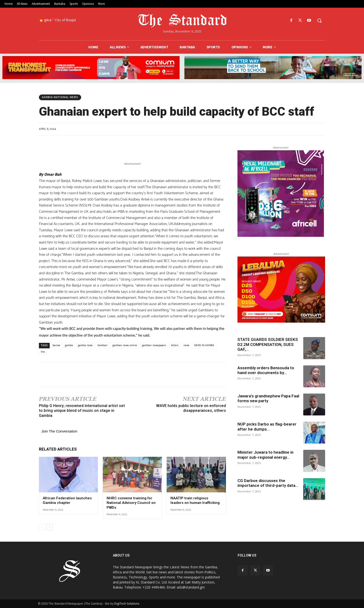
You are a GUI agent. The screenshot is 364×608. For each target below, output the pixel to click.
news (186, 345)
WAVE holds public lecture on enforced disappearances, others (191, 408)
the (43, 352)
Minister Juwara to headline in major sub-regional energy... (265, 455)
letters (175, 345)
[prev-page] (42, 527)
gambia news (85, 345)
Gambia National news (60, 97)
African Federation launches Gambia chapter (67, 501)
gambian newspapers (154, 345)
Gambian (103, 345)
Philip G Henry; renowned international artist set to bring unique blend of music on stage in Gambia (82, 411)
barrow (56, 345)
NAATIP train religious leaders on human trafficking (195, 501)
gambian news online (125, 345)
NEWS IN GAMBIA (204, 345)
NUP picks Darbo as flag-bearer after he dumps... (267, 426)
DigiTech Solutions (127, 604)
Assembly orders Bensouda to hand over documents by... (266, 370)
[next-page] (50, 527)
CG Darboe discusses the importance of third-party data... (268, 483)
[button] (319, 20)
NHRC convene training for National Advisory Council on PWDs (131, 503)
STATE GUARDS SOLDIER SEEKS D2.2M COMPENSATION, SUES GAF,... (268, 344)
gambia (69, 345)
